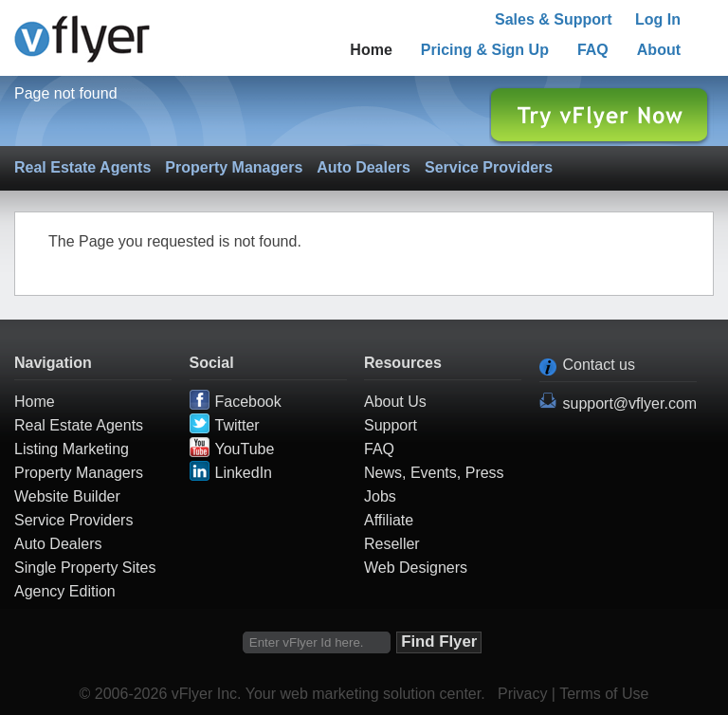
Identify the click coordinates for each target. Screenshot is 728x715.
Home (371, 50)
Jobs (380, 496)
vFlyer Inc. (207, 694)
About (659, 50)
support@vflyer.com (630, 403)
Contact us (599, 365)
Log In (658, 19)
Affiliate (389, 520)
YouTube (245, 449)
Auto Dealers (364, 167)
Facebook (248, 402)
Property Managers (234, 167)
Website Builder (67, 496)
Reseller (392, 544)
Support (391, 425)
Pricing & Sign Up (485, 50)
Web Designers (416, 568)
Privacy (522, 694)
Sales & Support (554, 19)
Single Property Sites (85, 568)
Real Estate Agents (82, 167)
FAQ (593, 50)
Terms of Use (604, 694)
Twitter (237, 425)
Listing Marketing (72, 449)
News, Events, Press (434, 473)
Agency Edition (65, 591)
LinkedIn (244, 473)
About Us (395, 402)
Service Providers (489, 167)
